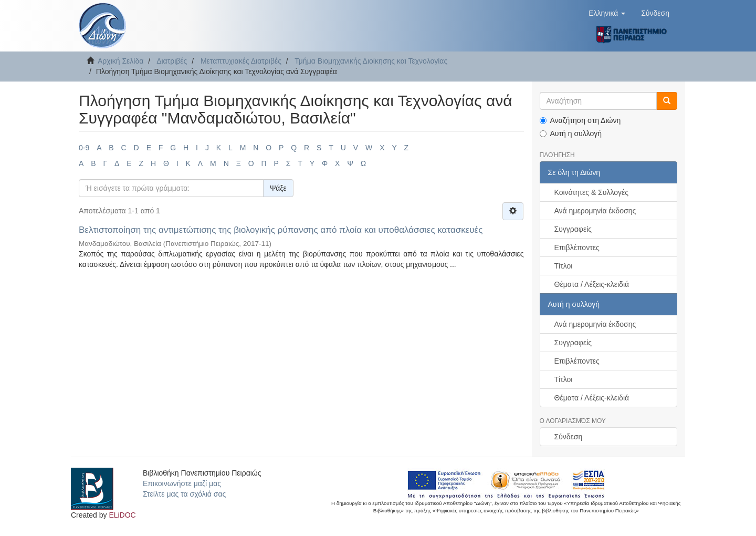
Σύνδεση (569, 437)
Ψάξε (278, 188)
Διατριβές (172, 61)
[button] (607, 13)
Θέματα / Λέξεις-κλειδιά (592, 284)
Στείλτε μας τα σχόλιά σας (184, 494)
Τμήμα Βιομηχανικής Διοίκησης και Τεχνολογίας (371, 61)
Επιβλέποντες (577, 248)
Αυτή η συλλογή (571, 133)
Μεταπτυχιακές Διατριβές (241, 61)
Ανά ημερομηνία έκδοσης (595, 211)
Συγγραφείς (573, 229)
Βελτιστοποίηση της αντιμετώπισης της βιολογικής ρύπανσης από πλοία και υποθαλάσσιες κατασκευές (281, 230)
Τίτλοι (564, 266)
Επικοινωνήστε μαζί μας (182, 483)
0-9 (84, 148)
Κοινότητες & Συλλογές (591, 192)
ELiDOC (122, 515)
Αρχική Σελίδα (120, 61)
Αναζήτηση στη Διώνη (580, 120)
